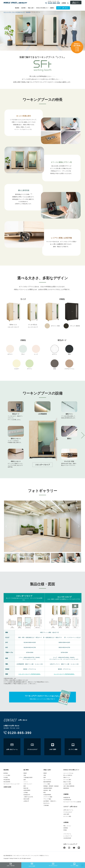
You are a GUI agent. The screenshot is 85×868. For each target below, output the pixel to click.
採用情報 (66, 828)
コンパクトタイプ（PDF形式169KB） (64, 674)
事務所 (25, 773)
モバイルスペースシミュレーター (12, 784)
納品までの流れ (67, 782)
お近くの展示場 (11, 864)
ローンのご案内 (67, 780)
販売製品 (6, 773)
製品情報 (17, 8)
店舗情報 (52, 8)
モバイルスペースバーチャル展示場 (72, 802)
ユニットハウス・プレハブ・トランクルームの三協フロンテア (15, 3)
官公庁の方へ (47, 803)
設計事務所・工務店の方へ (50, 801)
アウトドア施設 (47, 799)
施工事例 (23, 8)
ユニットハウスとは (68, 773)
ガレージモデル (47, 780)
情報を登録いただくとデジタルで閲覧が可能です (42, 697)
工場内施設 (46, 805)
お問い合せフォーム (68, 810)
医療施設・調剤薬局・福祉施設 (51, 786)
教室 (45, 793)
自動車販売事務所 (48, 788)
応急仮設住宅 (27, 795)
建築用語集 (66, 788)
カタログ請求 (32, 865)
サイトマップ (26, 856)
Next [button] (79, 526)
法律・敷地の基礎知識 (69, 786)
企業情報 (64, 3)
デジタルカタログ (53, 864)
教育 (25, 786)
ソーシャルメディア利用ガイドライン (40, 856)
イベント (26, 782)
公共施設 (26, 793)
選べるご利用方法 (68, 775)
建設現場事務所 (47, 782)
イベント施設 (47, 784)
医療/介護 (26, 788)
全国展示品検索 (7, 787)
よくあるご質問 (67, 784)
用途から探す (31, 8)
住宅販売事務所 (47, 795)
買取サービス (67, 777)
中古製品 (6, 777)
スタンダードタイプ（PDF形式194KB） (30, 674)
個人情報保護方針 (8, 856)
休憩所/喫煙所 (27, 790)
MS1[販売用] (7, 780)
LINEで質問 (66, 814)
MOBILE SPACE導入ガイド (42, 8)
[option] (42, 435)
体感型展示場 (67, 798)
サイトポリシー (17, 856)
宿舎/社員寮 (26, 799)
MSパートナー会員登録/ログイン (76, 3)
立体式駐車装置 (67, 838)
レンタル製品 (7, 775)
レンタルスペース (68, 836)
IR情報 (65, 830)
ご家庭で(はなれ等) (28, 797)
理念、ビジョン (67, 826)
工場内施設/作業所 (28, 777)
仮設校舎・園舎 (47, 790)
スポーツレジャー (28, 784)
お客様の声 (26, 801)
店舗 (25, 775)
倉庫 (25, 780)
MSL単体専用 (7, 782)
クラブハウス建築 (48, 797)
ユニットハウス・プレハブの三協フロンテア (14, 12)
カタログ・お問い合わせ (70, 807)
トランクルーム (67, 834)
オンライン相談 (74, 864)
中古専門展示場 (67, 800)
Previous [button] (6, 526)
